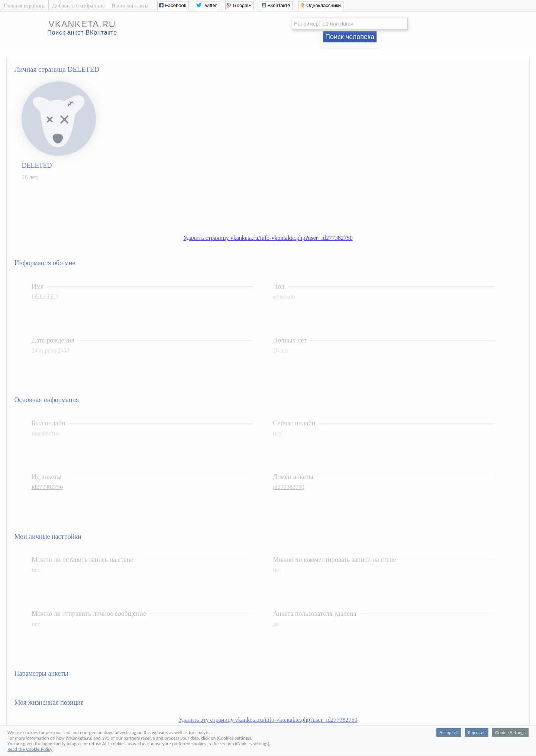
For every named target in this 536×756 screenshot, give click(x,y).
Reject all (477, 732)
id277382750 (47, 487)
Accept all (449, 732)
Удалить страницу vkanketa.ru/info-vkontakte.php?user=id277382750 (268, 238)
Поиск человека (350, 37)
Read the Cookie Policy (30, 749)
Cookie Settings (510, 732)
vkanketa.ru (82, 24)
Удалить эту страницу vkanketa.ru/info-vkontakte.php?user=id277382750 (268, 720)
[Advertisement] (275, 204)
